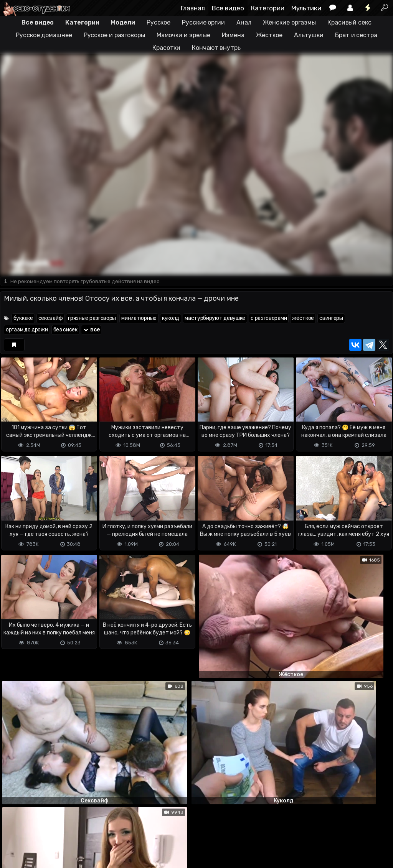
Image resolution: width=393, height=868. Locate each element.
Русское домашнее (44, 35)
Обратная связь (80, 832)
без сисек (65, 330)
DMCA (12, 832)
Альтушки (309, 35)
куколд (171, 319)
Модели (123, 22)
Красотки (166, 48)
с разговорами (269, 319)
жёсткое (303, 319)
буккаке (23, 319)
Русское (159, 22)
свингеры (331, 319)
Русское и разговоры (114, 35)
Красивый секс (349, 22)
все (91, 330)
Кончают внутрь (216, 48)
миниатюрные (139, 319)
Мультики (306, 8)
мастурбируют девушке (215, 319)
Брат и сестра (356, 35)
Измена (233, 35)
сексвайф (51, 319)
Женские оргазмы (290, 22)
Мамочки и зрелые (183, 35)
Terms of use (40, 832)
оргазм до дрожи (27, 330)
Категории (268, 8)
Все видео (228, 8)
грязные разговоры (92, 319)
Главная (193, 8)
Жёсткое (269, 35)
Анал (244, 22)
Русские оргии (203, 22)
